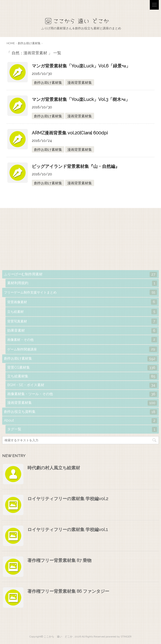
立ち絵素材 (82, 312)
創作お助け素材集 (48, 83)
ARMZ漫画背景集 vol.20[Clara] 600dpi (70, 133)
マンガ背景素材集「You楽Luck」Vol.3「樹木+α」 (81, 99)
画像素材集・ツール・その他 (82, 394)
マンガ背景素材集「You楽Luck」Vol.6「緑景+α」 (81, 66)
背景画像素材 (82, 302)
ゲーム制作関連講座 (82, 349)
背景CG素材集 (82, 368)
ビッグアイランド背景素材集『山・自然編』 (76, 166)
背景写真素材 (82, 321)
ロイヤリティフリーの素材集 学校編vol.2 (68, 499)
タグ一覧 (82, 429)
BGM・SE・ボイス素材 (82, 385)
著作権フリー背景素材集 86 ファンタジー (68, 591)
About (80, 421)
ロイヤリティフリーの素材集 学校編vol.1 (68, 530)
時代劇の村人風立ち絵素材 (54, 468)
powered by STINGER (119, 637)
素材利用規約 (82, 283)
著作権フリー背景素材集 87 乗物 (59, 560)
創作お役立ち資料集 (80, 412)
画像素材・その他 (82, 340)
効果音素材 (82, 331)
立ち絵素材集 (82, 377)
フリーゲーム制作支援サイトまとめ (80, 292)
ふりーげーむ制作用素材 (80, 274)
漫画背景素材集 (80, 83)
